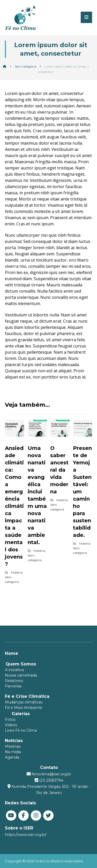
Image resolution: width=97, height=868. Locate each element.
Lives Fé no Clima (21, 730)
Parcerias (13, 686)
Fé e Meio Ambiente (24, 708)
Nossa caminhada (21, 675)
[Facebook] (24, 815)
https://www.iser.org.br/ (26, 835)
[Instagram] (36, 815)
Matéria (17, 572)
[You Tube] (11, 815)
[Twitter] (48, 815)
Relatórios (14, 681)
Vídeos (11, 725)
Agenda (12, 757)
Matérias (13, 746)
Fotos (10, 719)
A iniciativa (14, 670)
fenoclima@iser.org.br (51, 774)
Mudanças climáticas (24, 702)
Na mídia (13, 752)
